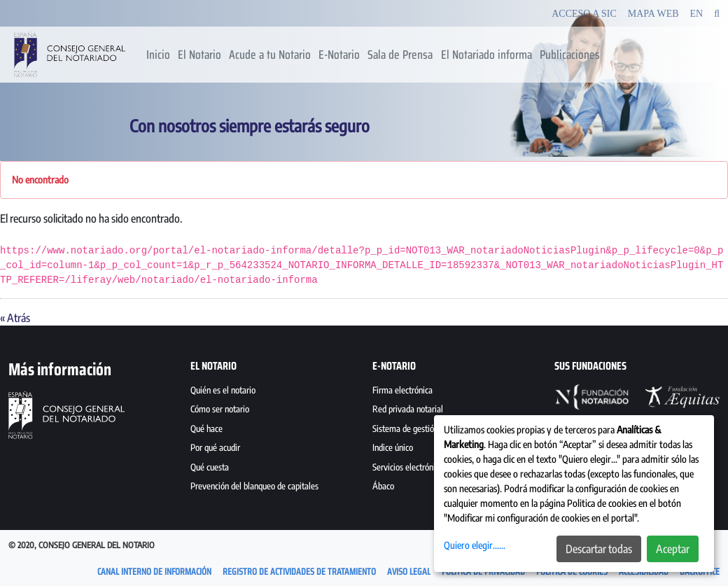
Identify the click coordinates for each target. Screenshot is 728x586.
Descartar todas (599, 549)
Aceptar (673, 549)
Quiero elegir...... (475, 545)
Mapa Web (653, 14)
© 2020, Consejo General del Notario (82, 545)
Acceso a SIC (584, 14)
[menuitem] (158, 55)
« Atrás (15, 318)
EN (697, 14)
